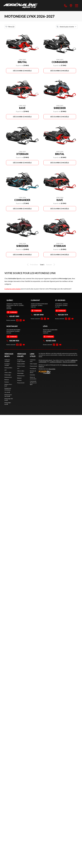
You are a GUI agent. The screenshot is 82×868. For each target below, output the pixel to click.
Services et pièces (33, 372)
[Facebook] (17, 320)
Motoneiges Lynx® (8, 403)
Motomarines (8, 377)
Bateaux (7, 380)
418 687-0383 (13, 316)
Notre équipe (33, 364)
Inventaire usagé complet (21, 361)
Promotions (33, 368)
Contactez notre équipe (12, 289)
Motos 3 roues (21, 366)
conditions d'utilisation (56, 362)
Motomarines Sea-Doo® (8, 395)
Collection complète (7, 361)
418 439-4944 (37, 315)
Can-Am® (7, 392)
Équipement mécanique (8, 389)
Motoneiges (8, 375)
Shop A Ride (52, 369)
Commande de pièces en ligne (33, 383)
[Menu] (77, 6)
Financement (21, 383)
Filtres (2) (10, 27)
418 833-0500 (49, 341)
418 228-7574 (61, 315)
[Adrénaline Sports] (20, 6)
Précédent (32, 265)
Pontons (7, 382)
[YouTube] (24, 320)
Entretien (32, 375)
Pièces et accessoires (33, 378)
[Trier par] (67, 27)
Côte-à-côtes (8, 372)
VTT (6, 370)
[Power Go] (58, 372)
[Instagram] (21, 320)
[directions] (71, 6)
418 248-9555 (13, 341)
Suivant (51, 265)
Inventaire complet (7, 365)
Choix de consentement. (69, 362)
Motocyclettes (8, 368)
